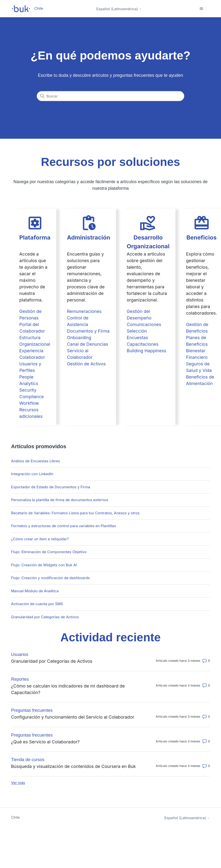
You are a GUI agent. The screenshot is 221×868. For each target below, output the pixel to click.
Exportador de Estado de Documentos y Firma (51, 487)
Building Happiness (146, 351)
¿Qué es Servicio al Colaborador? (45, 742)
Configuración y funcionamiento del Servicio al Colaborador (73, 717)
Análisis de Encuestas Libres (36, 461)
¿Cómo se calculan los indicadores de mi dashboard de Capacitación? (68, 689)
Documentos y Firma (88, 331)
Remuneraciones (84, 311)
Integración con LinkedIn (32, 474)
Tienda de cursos (28, 760)
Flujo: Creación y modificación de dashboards (50, 578)
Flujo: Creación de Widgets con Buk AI (44, 565)
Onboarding (79, 338)
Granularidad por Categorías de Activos (45, 617)
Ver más (18, 783)
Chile (16, 817)
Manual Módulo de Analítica (35, 591)
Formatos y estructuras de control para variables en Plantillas (64, 526)
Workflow (29, 403)
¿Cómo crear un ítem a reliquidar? (40, 539)
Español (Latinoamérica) (119, 9)
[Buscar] (111, 96)
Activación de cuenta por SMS (37, 604)
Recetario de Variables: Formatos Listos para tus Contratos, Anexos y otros (75, 513)
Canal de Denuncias (88, 344)
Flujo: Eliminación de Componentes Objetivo (49, 552)
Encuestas (137, 338)
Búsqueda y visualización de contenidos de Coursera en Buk (74, 766)
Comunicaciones (144, 324)
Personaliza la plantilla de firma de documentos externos (60, 500)
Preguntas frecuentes (32, 710)
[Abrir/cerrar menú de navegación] (201, 9)
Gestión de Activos (86, 364)
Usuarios (20, 654)
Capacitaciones (143, 344)
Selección (137, 331)
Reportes (20, 679)
